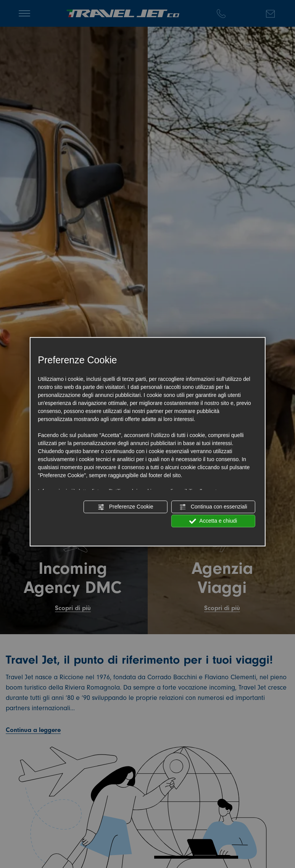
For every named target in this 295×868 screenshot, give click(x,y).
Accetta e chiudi (213, 521)
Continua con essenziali (213, 507)
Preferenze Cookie (126, 507)
